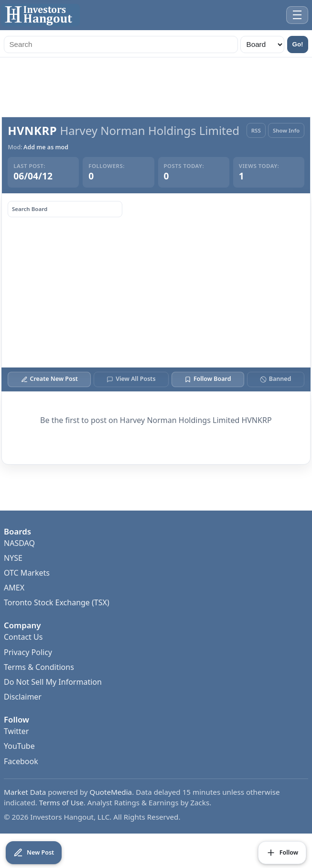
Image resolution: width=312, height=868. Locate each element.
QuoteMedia (111, 792)
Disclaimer (23, 697)
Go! (298, 44)
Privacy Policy (28, 652)
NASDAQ (19, 543)
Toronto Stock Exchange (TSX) (57, 602)
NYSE (13, 558)
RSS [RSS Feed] (256, 130)
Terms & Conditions (39, 667)
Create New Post (49, 379)
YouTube (19, 746)
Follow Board (208, 379)
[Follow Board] (282, 853)
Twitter (16, 731)
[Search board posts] (65, 209)
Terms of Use (61, 802)
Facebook (21, 761)
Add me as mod (46, 147)
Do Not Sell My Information (53, 682)
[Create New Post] (34, 853)
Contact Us (23, 637)
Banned (275, 379)
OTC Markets (27, 573)
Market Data (25, 792)
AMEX (14, 588)
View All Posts (131, 379)
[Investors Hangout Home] (40, 15)
